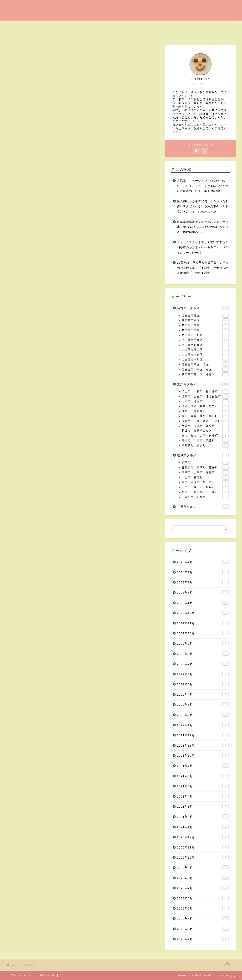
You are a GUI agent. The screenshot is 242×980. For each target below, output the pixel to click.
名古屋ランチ (70, 25)
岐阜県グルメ (50, 35)
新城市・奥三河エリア (205, 431)
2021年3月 (203, 806)
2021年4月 (203, 796)
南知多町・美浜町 (205, 446)
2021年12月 (203, 735)
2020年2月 (203, 939)
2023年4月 (203, 603)
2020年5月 (203, 908)
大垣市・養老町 (205, 478)
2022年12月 (203, 613)
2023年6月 (203, 592)
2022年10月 (203, 633)
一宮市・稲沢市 (205, 401)
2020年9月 (203, 867)
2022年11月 (203, 623)
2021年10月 (203, 755)
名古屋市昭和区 (205, 345)
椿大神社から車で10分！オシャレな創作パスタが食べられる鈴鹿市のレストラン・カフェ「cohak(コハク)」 (203, 206)
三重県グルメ (203, 507)
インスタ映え (197, 25)
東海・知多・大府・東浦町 (205, 436)
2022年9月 (203, 643)
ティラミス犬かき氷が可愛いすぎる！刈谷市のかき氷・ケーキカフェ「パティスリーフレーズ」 (203, 247)
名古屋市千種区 (205, 340)
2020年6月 (203, 898)
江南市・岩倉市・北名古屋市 (205, 397)
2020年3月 (203, 929)
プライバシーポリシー (22, 975)
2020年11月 (203, 847)
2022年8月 (203, 654)
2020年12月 (203, 837)
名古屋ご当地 (132, 25)
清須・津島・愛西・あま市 (205, 406)
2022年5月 (203, 684)
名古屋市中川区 (205, 360)
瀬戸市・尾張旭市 (205, 411)
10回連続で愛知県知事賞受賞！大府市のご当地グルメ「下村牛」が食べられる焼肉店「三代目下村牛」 (203, 268)
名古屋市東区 (205, 325)
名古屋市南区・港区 (205, 365)
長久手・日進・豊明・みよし (205, 421)
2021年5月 (203, 786)
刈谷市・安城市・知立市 (205, 426)
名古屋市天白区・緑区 (205, 370)
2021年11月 (203, 745)
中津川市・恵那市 (205, 497)
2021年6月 (203, 776)
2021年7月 (203, 766)
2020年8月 (203, 878)
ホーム (16, 25)
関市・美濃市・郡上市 (205, 482)
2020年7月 (203, 888)
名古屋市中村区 (205, 335)
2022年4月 (203, 694)
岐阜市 (205, 463)
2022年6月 (203, 674)
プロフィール (80, 35)
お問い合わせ (47, 975)
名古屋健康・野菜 (165, 25)
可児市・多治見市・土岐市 (205, 492)
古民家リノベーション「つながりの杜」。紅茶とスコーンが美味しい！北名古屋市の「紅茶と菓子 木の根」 (203, 186)
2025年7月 (203, 562)
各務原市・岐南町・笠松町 (205, 468)
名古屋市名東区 (205, 355)
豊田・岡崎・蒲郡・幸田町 (205, 416)
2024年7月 (203, 572)
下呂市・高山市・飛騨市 (205, 487)
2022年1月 (203, 725)
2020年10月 (203, 857)
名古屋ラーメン (101, 25)
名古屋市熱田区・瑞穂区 (205, 374)
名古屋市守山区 (205, 350)
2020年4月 (203, 918)
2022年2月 (203, 715)
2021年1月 (203, 827)
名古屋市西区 (205, 320)
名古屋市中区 (205, 330)
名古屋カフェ (41, 25)
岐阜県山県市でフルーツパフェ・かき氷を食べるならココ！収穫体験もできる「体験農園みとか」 (203, 227)
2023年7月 (203, 582)
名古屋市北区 (205, 316)
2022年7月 (203, 664)
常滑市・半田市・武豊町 (205, 441)
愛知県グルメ (21, 35)
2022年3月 (203, 704)
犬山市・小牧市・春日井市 (205, 392)
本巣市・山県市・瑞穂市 (205, 472)
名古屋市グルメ (203, 308)
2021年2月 (203, 816)
